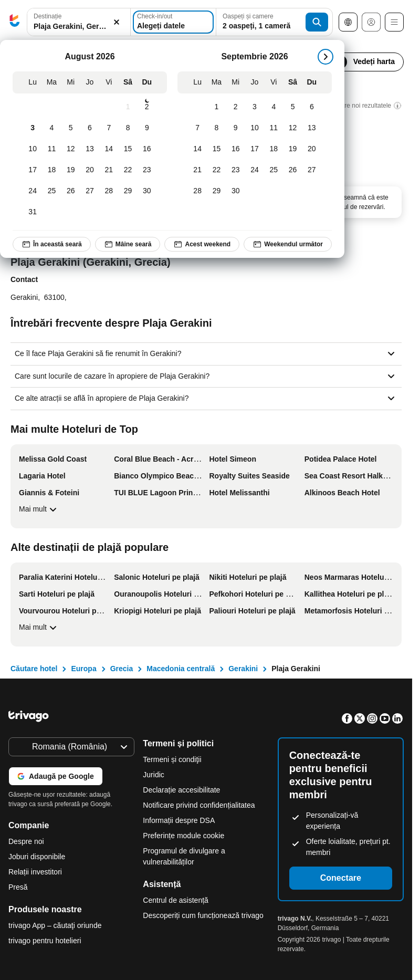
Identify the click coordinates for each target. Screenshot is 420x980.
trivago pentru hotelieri (45, 941)
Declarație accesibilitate (181, 790)
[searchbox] (79, 27)
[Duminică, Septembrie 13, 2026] (312, 128)
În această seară (52, 244)
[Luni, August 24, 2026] (33, 191)
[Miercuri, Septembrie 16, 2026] (236, 149)
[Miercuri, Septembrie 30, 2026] (236, 191)
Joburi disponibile (37, 857)
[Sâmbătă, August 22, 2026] (128, 170)
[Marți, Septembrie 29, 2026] (216, 191)
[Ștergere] (117, 22)
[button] (79, 22)
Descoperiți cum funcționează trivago (203, 915)
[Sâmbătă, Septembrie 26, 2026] (292, 170)
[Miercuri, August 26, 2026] (71, 191)
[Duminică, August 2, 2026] (147, 107)
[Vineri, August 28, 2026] (109, 191)
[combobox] (79, 22)
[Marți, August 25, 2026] (51, 191)
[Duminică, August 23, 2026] (147, 170)
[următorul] (325, 57)
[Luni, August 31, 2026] (33, 212)
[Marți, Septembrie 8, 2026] (216, 128)
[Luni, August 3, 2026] (33, 128)
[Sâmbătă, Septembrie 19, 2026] (292, 149)
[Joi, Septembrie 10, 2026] (255, 128)
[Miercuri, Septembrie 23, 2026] (236, 170)
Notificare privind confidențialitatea (199, 805)
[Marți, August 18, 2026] (51, 170)
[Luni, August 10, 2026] (33, 149)
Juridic (153, 775)
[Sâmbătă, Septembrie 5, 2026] (292, 107)
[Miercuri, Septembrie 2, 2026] (236, 107)
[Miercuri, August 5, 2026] (71, 128)
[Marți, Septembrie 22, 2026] (216, 170)
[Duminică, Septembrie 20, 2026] (312, 149)
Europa (83, 669)
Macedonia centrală (181, 669)
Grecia (122, 669)
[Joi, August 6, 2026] (90, 128)
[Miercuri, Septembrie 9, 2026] (236, 128)
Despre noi (26, 841)
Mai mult (39, 509)
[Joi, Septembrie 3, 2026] (255, 107)
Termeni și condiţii (172, 759)
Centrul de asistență (176, 900)
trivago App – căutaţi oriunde (55, 925)
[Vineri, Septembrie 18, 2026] (274, 149)
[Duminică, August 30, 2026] (147, 191)
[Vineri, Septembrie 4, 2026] (274, 107)
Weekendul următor (288, 244)
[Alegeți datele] (173, 22)
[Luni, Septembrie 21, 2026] (197, 170)
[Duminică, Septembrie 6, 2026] (312, 107)
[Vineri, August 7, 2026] (109, 128)
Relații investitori (35, 872)
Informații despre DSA (179, 820)
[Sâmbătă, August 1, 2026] (128, 107)
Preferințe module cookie (185, 836)
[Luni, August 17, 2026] (33, 170)
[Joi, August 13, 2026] (90, 149)
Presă (18, 887)
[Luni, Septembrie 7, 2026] (197, 128)
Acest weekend (202, 244)
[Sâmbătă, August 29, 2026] (128, 191)
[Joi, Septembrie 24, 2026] (255, 170)
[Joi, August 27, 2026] (90, 191)
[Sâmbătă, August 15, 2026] (128, 149)
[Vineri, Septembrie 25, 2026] (274, 170)
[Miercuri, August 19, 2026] (71, 170)
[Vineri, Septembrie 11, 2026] (274, 128)
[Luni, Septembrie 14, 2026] (197, 149)
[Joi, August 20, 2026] (90, 170)
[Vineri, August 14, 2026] (109, 149)
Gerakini (243, 669)
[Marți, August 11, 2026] (51, 149)
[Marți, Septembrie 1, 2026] (216, 107)
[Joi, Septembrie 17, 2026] (255, 149)
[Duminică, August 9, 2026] (147, 128)
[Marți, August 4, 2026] (51, 128)
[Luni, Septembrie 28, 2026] (197, 191)
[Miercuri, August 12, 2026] (71, 149)
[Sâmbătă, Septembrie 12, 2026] (292, 128)
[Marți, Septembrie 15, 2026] (216, 149)
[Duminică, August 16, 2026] (147, 149)
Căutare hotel (34, 669)
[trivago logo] (15, 22)
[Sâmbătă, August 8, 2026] (128, 128)
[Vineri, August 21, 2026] (109, 170)
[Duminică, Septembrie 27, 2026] (312, 170)
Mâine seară (128, 244)
